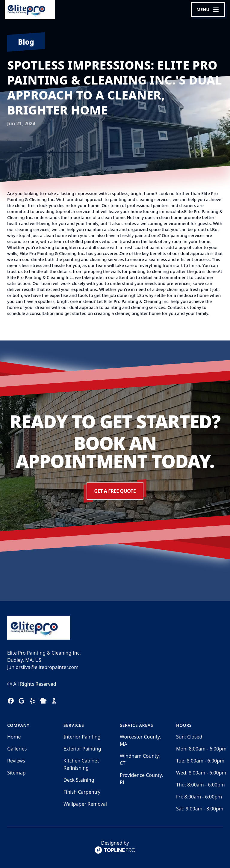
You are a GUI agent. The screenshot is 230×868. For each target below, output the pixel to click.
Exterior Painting (82, 749)
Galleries (17, 749)
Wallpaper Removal (85, 804)
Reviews (16, 761)
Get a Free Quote (115, 491)
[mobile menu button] (208, 10)
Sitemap (16, 773)
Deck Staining (79, 780)
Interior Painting (82, 737)
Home (14, 737)
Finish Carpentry (82, 792)
